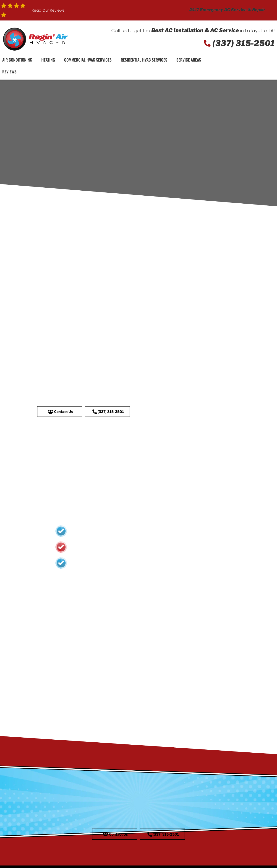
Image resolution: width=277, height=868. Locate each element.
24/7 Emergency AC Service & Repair (227, 10)
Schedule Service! (248, 67)
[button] (60, 412)
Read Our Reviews (48, 10)
